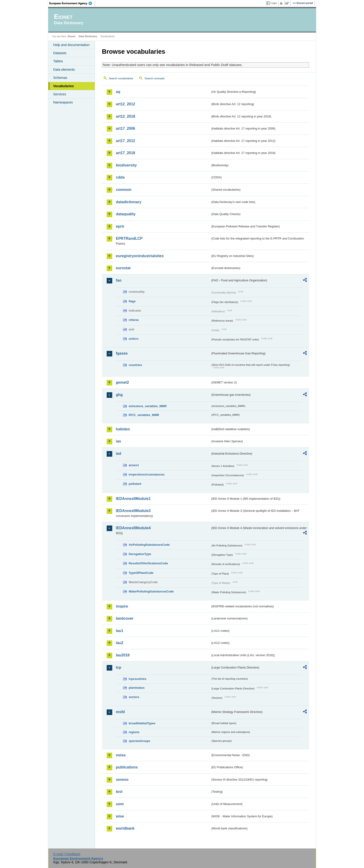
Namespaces (63, 102)
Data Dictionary (88, 36)
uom (120, 804)
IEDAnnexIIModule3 (133, 511)
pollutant (135, 484)
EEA (72, 3)
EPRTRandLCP (129, 238)
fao (119, 280)
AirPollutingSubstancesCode (149, 545)
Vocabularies (64, 86)
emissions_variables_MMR (148, 406)
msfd (120, 712)
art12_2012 (126, 104)
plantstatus (137, 688)
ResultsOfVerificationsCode (148, 563)
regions (134, 732)
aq (118, 92)
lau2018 (123, 655)
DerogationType (140, 554)
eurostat (123, 268)
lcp (119, 667)
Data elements (64, 70)
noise (121, 755)
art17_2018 (126, 153)
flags (132, 301)
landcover (125, 618)
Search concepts (155, 78)
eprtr (120, 226)
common (124, 190)
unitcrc (134, 339)
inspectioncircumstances (147, 474)
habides (123, 429)
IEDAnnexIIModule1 (133, 499)
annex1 (134, 465)
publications (127, 767)
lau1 (120, 631)
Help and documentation (71, 45)
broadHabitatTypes (142, 723)
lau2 (120, 643)
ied (119, 454)
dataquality (126, 214)
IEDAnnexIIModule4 (133, 528)
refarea (134, 320)
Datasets (60, 53)
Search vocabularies (121, 78)
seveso (122, 780)
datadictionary (129, 202)
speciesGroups (139, 741)
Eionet (72, 36)
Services (60, 94)
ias (119, 441)
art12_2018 (126, 116)
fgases (122, 353)
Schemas (60, 78)
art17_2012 (126, 141)
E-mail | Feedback (67, 854)
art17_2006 (126, 128)
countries (136, 365)
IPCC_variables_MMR (144, 415)
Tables (58, 61)
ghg (119, 395)
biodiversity (126, 165)
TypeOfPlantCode (141, 573)
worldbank (125, 828)
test (119, 792)
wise (120, 816)
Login (274, 3)
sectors (134, 697)
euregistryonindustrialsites (140, 256)
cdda (120, 177)
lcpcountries (138, 679)
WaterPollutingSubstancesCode (151, 591)
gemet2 (122, 382)
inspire (122, 606)
